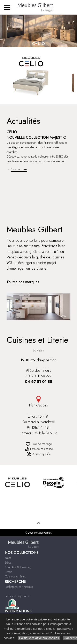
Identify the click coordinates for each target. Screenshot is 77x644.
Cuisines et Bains (16, 576)
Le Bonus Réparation (18, 596)
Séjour (9, 563)
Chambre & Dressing (18, 567)
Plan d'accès (38, 402)
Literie (9, 572)
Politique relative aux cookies (39, 638)
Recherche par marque (19, 587)
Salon (8, 558)
